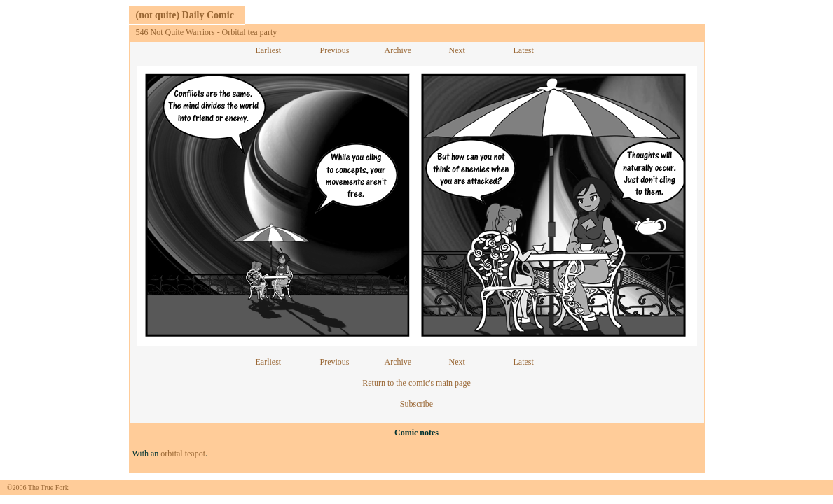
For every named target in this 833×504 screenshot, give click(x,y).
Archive (398, 50)
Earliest (269, 50)
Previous (335, 50)
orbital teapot (183, 454)
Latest (524, 50)
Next (457, 50)
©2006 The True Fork (38, 488)
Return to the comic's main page (416, 383)
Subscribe (416, 404)
